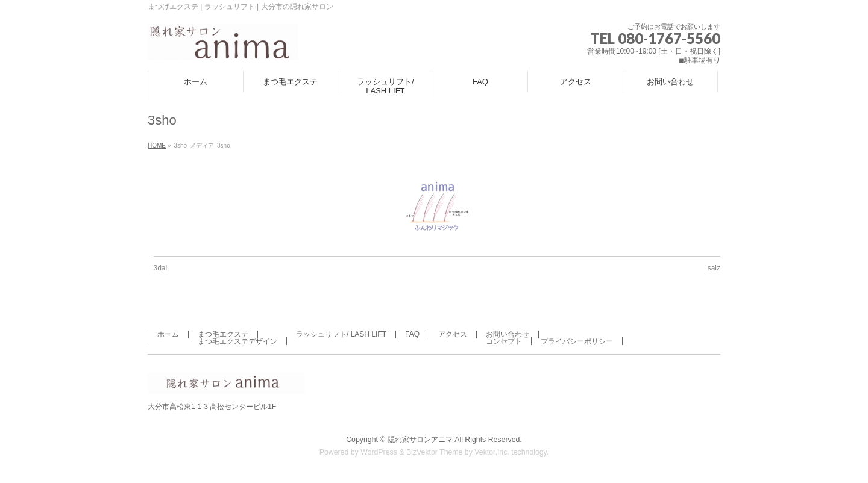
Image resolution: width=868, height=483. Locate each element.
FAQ (412, 334)
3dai (161, 268)
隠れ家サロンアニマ (420, 440)
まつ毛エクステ (223, 334)
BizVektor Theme (435, 452)
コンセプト (504, 341)
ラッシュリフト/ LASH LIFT (341, 334)
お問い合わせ (508, 334)
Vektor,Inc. (492, 452)
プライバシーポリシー (577, 341)
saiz (714, 268)
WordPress (379, 452)
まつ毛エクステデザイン (237, 341)
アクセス (453, 334)
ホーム (168, 334)
